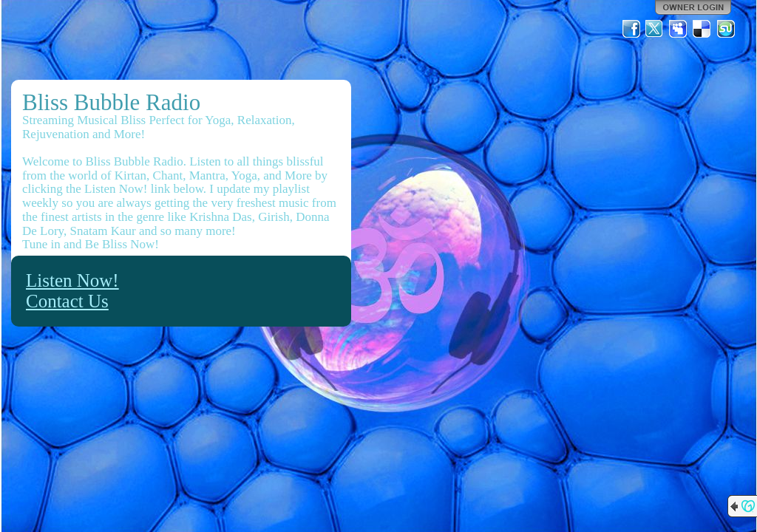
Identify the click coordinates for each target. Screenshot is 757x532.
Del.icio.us (702, 29)
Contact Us (67, 301)
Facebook (631, 29)
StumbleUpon (726, 29)
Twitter (655, 29)
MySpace (679, 29)
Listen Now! (72, 280)
